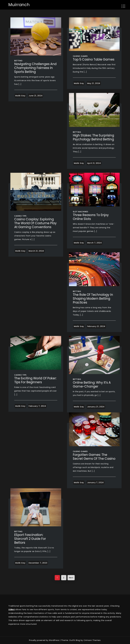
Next (71, 578)
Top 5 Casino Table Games (94, 59)
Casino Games (80, 56)
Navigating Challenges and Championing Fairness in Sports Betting (35, 68)
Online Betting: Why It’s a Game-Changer (92, 384)
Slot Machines (80, 212)
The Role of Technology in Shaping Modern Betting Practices (93, 299)
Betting (18, 61)
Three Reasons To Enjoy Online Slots (91, 217)
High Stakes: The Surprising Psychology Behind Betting (93, 137)
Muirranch (19, 5)
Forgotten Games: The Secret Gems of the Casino (94, 457)
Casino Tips (20, 216)
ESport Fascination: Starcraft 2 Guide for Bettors (30, 539)
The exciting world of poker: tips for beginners (35, 380)
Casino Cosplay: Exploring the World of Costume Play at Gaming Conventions (35, 223)
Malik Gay (20, 96)
